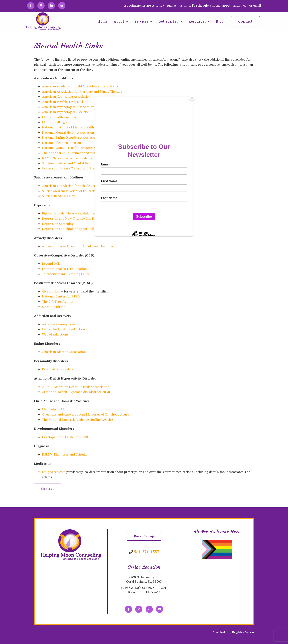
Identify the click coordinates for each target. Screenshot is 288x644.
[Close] (192, 98)
